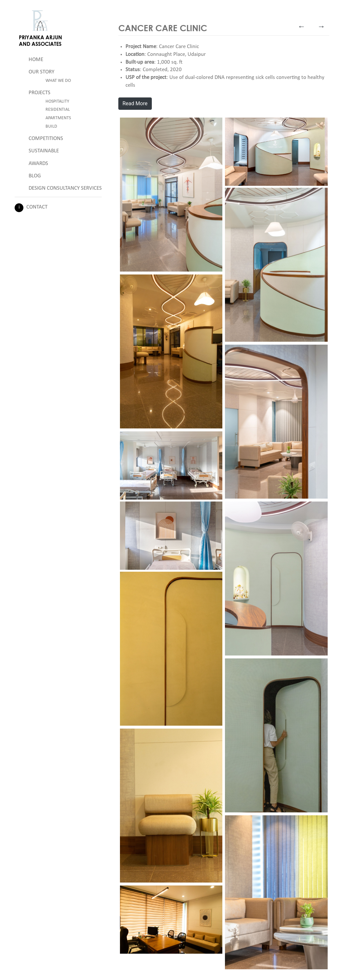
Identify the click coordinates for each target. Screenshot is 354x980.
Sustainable (44, 151)
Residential (58, 110)
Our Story (41, 72)
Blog (35, 176)
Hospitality (57, 102)
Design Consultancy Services (65, 188)
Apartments (58, 118)
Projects (39, 93)
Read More (135, 103)
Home (36, 60)
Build (51, 127)
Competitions (46, 139)
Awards (38, 164)
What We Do (58, 81)
